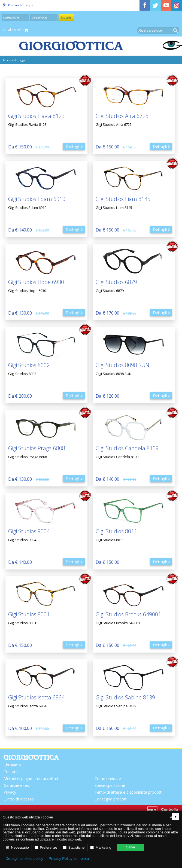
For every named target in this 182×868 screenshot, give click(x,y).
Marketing (101, 847)
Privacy (10, 792)
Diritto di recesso (19, 799)
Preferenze (46, 847)
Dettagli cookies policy (24, 858)
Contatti (11, 772)
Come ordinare (108, 779)
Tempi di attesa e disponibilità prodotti (128, 792)
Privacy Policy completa (69, 858)
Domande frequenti (20, 5)
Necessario (17, 847)
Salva (131, 847)
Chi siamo (12, 765)
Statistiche (74, 847)
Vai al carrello (16, 30)
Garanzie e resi (17, 785)
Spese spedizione (110, 785)
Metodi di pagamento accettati (31, 779)
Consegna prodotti (111, 799)
